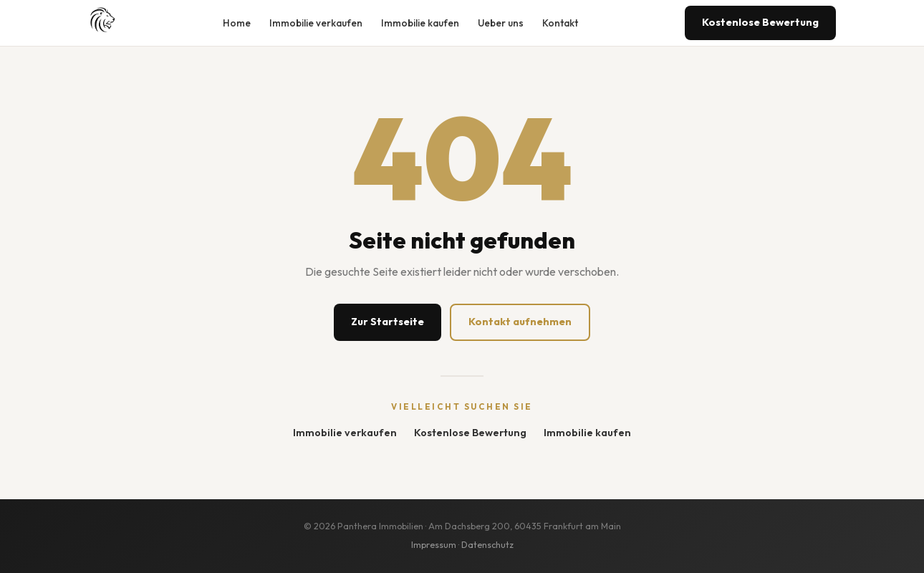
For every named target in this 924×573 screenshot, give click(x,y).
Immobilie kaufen (420, 23)
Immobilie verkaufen (316, 23)
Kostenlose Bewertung (760, 22)
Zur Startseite (388, 322)
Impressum (434, 545)
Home (237, 23)
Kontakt (560, 23)
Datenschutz (487, 545)
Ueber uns (501, 23)
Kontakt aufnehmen (520, 322)
